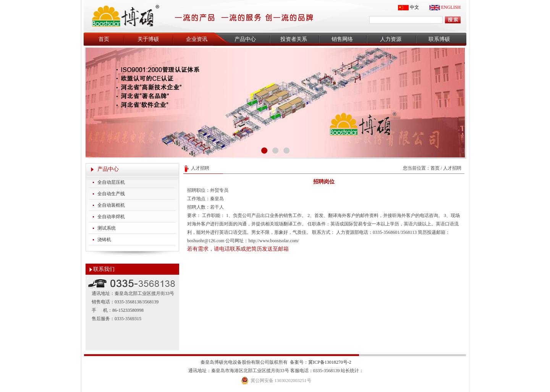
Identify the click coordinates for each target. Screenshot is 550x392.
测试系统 (107, 228)
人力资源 (391, 39)
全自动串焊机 (111, 217)
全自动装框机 (111, 205)
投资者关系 (294, 39)
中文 (414, 7)
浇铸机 (104, 240)
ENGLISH (451, 7)
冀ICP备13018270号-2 (330, 362)
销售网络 (342, 39)
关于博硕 (148, 39)
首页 (104, 39)
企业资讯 (197, 39)
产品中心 (245, 39)
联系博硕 (439, 39)
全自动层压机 (111, 182)
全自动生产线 (111, 194)
